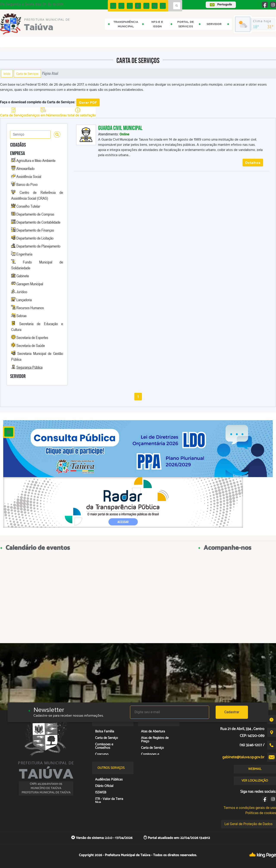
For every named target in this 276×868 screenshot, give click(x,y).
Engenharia (24, 254)
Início (7, 74)
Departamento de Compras (35, 214)
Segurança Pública (29, 367)
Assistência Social (29, 176)
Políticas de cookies (261, 813)
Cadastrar (232, 712)
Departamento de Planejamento (38, 246)
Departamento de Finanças (35, 230)
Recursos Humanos (30, 308)
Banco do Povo (27, 184)
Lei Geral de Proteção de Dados (249, 824)
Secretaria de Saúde (31, 345)
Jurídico (22, 292)
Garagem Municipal (30, 284)
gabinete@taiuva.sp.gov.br (243, 757)
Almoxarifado (25, 168)
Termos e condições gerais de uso (250, 808)
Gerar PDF (88, 102)
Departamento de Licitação (35, 238)
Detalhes (253, 163)
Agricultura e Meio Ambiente (36, 160)
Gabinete (23, 276)
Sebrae (21, 316)
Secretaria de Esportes (32, 337)
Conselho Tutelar (28, 206)
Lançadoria (24, 300)
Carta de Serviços (27, 74)
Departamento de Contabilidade (38, 222)
